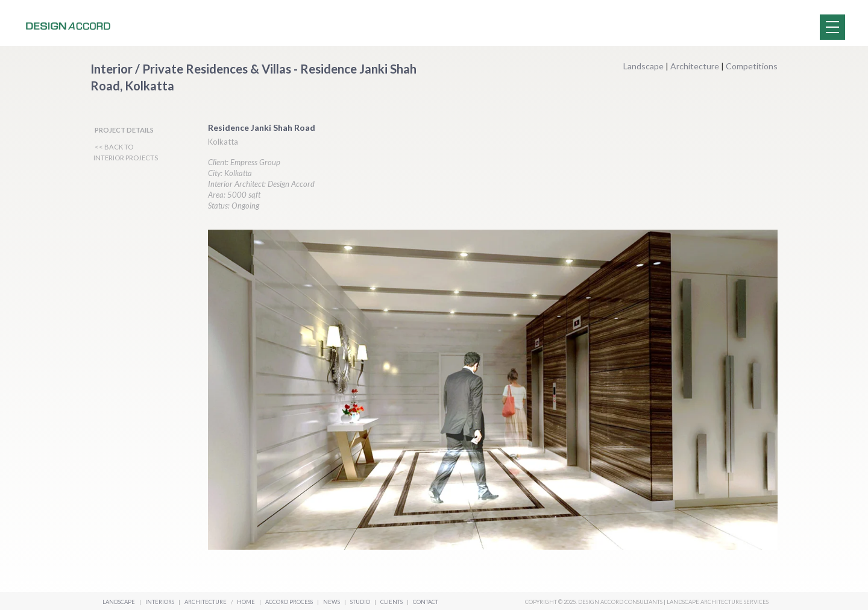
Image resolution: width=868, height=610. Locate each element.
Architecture (695, 66)
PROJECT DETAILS (124, 130)
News (332, 602)
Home (246, 602)
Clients (392, 602)
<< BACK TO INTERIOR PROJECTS (126, 152)
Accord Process (290, 602)
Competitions (752, 66)
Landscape (643, 66)
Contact (426, 602)
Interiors (160, 602)
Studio (361, 602)
